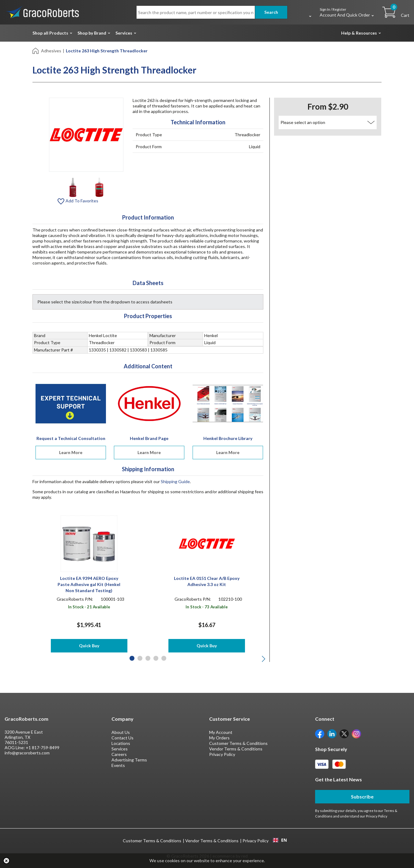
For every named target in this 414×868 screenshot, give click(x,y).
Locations (121, 743)
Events (118, 765)
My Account (221, 732)
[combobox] (280, 840)
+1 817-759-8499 (43, 748)
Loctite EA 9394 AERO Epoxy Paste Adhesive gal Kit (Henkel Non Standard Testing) (89, 584)
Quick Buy (89, 646)
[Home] (36, 50)
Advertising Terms (129, 760)
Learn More (71, 452)
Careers (119, 754)
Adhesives (51, 51)
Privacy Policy (222, 754)
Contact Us (122, 738)
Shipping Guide (175, 481)
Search (271, 12)
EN (280, 840)
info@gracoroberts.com (27, 753)
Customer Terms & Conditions (238, 743)
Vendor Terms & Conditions (236, 749)
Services (124, 33)
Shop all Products (50, 33)
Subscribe (362, 797)
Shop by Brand (92, 33)
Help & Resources (359, 33)
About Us (121, 732)
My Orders (219, 738)
